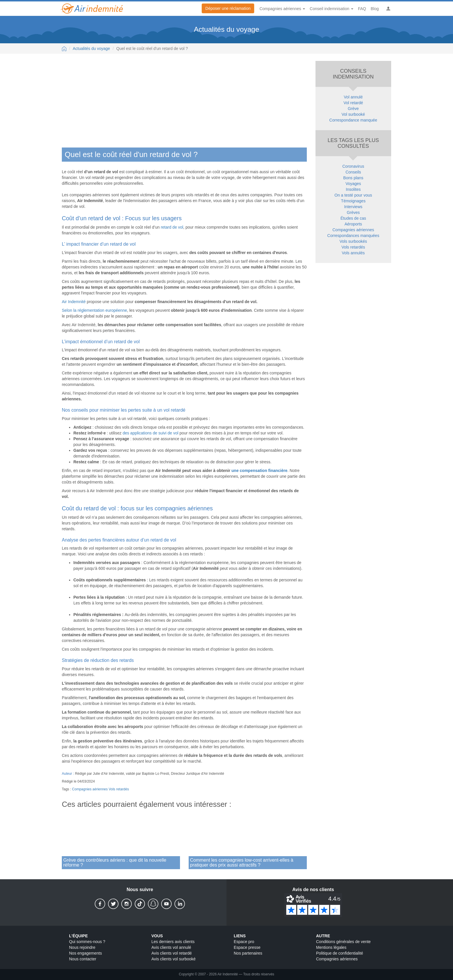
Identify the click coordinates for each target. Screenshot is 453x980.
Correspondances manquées (353, 236)
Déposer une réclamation (228, 8)
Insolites (353, 189)
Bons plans (353, 178)
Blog (375, 9)
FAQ (362, 9)
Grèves (353, 212)
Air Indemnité (74, 302)
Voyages (353, 184)
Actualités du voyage (91, 48)
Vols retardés (119, 789)
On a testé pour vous (353, 195)
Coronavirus (353, 166)
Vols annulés (353, 253)
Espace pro (244, 942)
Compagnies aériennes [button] (282, 9)
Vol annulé (353, 97)
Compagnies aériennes (90, 789)
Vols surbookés (353, 241)
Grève (353, 109)
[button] (388, 9)
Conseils (353, 172)
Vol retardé (353, 103)
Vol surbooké (353, 114)
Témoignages (353, 201)
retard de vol (172, 227)
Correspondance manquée (353, 120)
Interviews (353, 207)
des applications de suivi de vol (150, 433)
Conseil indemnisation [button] (332, 9)
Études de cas (353, 218)
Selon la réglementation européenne (94, 310)
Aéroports (353, 224)
